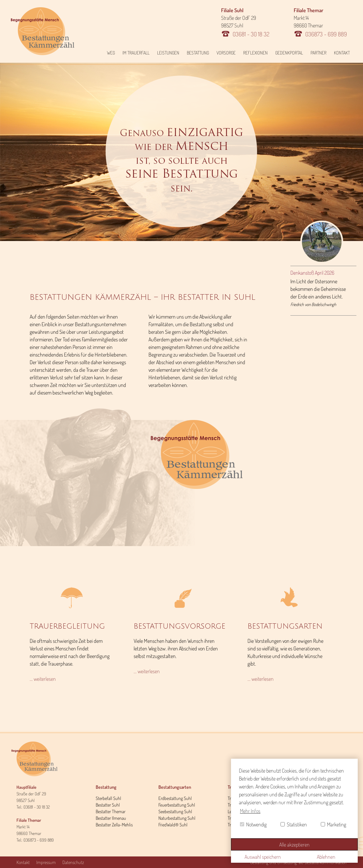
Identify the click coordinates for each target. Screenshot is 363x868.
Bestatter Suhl (108, 805)
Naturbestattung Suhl (177, 818)
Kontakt (342, 53)
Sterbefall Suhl (108, 798)
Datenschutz (73, 862)
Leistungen (168, 53)
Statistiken (294, 824)
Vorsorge (226, 53)
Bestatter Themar (111, 811)
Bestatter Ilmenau (111, 818)
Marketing (333, 824)
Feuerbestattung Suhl (177, 805)
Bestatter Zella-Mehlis (114, 825)
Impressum (46, 862)
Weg (111, 53)
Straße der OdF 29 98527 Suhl (245, 22)
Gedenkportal (289, 53)
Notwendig (253, 824)
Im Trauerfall (136, 53)
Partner (318, 53)
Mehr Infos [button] (250, 811)
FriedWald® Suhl (173, 825)
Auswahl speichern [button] (263, 857)
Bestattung (198, 53)
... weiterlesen (43, 679)
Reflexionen (255, 53)
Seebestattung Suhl (175, 811)
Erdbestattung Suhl (175, 798)
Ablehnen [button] (326, 857)
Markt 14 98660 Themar (320, 22)
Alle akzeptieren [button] (294, 845)
